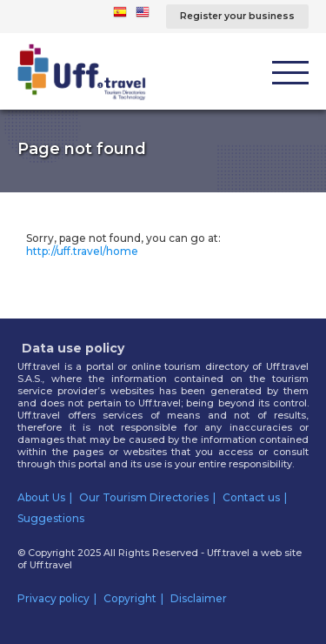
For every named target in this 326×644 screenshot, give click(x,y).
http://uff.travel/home (82, 251)
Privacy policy (53, 598)
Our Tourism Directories (144, 497)
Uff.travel (51, 565)
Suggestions (51, 518)
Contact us (251, 497)
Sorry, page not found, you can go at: (123, 245)
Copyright (130, 598)
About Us (41, 497)
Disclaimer (199, 598)
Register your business (237, 16)
